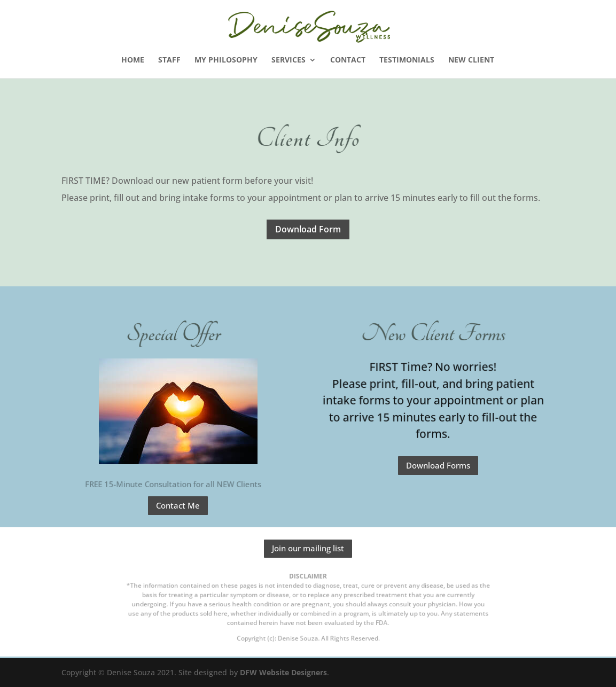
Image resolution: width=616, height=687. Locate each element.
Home (133, 60)
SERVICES (288, 60)
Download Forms (438, 465)
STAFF (169, 60)
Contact (348, 60)
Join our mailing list (308, 548)
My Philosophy (226, 60)
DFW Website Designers (283, 672)
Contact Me (178, 505)
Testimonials (407, 60)
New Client (471, 60)
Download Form (308, 229)
